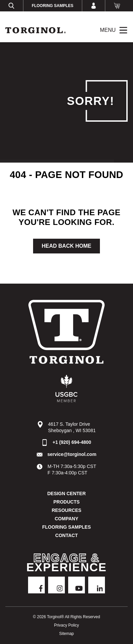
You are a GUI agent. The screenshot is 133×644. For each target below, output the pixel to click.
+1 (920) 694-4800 (72, 442)
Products (67, 502)
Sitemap (66, 634)
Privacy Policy (67, 625)
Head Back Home (66, 246)
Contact (66, 535)
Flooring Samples (53, 6)
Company (67, 519)
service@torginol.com (72, 454)
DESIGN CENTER (66, 493)
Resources (67, 510)
